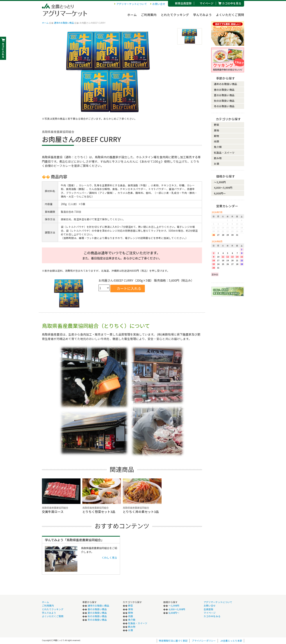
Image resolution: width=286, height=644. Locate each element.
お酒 (217, 164)
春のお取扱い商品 (224, 90)
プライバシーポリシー (204, 641)
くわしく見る (109, 558)
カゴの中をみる (212, 616)
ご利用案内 (149, 15)
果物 (217, 130)
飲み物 (218, 158)
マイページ (207, 3)
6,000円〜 (220, 193)
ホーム (132, 15)
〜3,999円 (220, 182)
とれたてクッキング (175, 15)
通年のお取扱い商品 (64, 23)
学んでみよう (202, 15)
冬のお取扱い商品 (224, 106)
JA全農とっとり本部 (231, 641)
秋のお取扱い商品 (224, 101)
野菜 (217, 125)
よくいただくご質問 (230, 15)
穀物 (217, 136)
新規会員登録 (183, 3)
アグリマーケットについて (132, 4)
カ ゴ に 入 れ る (3, 50)
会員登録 (208, 609)
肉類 (217, 141)
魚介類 (218, 147)
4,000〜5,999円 (223, 188)
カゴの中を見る (232, 3)
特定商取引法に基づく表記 (173, 641)
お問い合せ (159, 4)
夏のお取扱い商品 (224, 95)
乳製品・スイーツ (224, 153)
